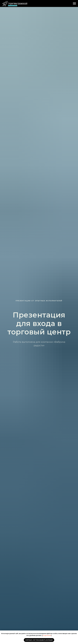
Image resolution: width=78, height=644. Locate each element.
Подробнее (47, 635)
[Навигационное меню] (74, 4)
